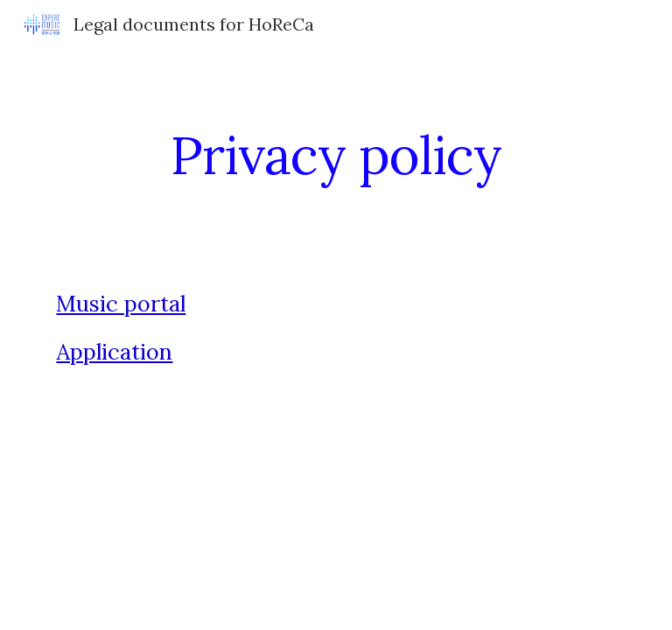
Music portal (121, 304)
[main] (336, 155)
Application (114, 352)
